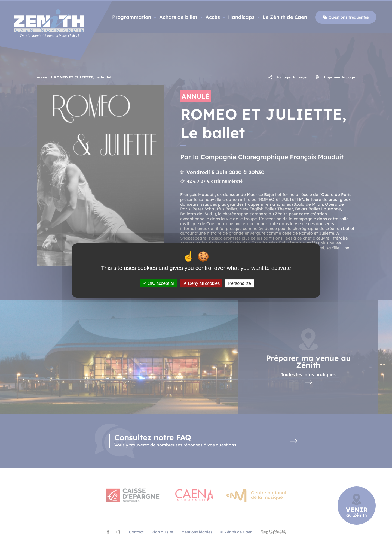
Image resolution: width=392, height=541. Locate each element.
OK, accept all (159, 283)
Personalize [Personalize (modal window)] (240, 283)
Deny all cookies (201, 283)
